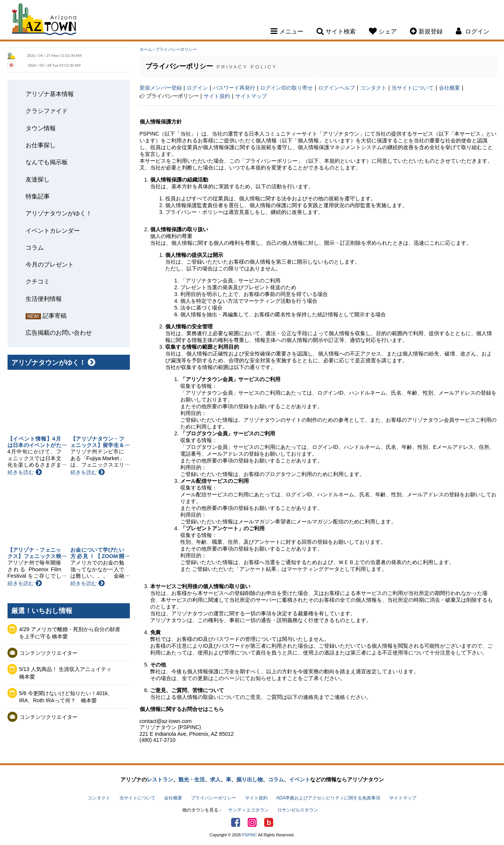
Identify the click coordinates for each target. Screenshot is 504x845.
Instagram (252, 822)
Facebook (236, 822)
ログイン (197, 88)
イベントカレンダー (53, 230)
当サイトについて (413, 88)
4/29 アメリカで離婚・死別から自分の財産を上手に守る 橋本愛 (70, 633)
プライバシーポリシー (176, 49)
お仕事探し (41, 145)
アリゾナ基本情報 (50, 94)
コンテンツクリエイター (49, 653)
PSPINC (250, 835)
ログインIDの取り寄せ (286, 88)
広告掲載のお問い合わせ (59, 333)
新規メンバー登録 (161, 88)
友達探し (38, 179)
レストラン (160, 779)
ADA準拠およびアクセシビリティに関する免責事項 (328, 798)
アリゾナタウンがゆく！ (59, 213)
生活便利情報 (44, 299)
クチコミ (38, 281)
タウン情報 (41, 128)
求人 (215, 779)
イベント (300, 779)
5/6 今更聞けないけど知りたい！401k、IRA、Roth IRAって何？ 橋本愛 (66, 697)
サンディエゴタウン (248, 810)
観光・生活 (192, 779)
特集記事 (38, 196)
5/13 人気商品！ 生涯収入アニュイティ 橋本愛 (68, 673)
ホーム (146, 49)
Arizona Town (44, 21)
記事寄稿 (55, 316)
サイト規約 (217, 96)
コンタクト (373, 88)
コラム (35, 247)
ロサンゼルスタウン (298, 810)
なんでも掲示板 (47, 162)
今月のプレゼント (50, 264)
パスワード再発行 (234, 88)
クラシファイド (47, 111)
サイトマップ (251, 96)
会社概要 (449, 88)
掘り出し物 (250, 779)
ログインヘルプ (337, 88)
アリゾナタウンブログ (269, 822)
